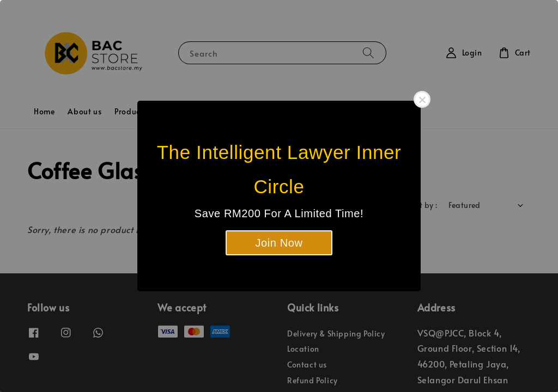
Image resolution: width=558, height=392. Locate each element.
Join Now (279, 243)
